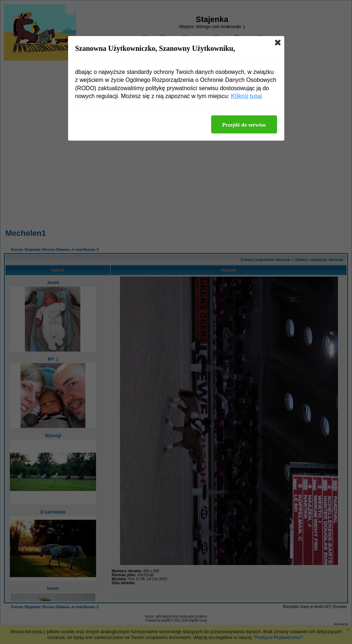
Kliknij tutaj (246, 96)
